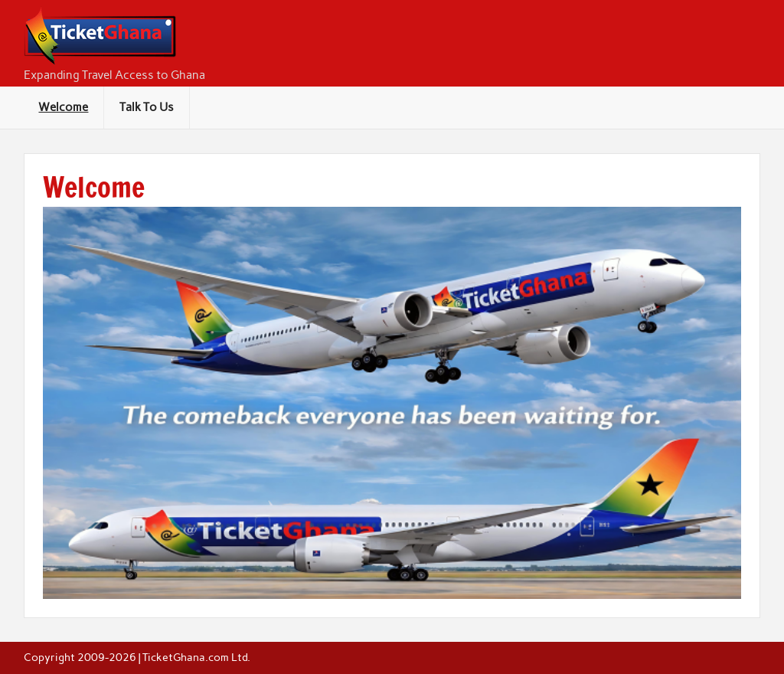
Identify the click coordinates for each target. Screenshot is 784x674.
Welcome (63, 107)
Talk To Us (147, 107)
